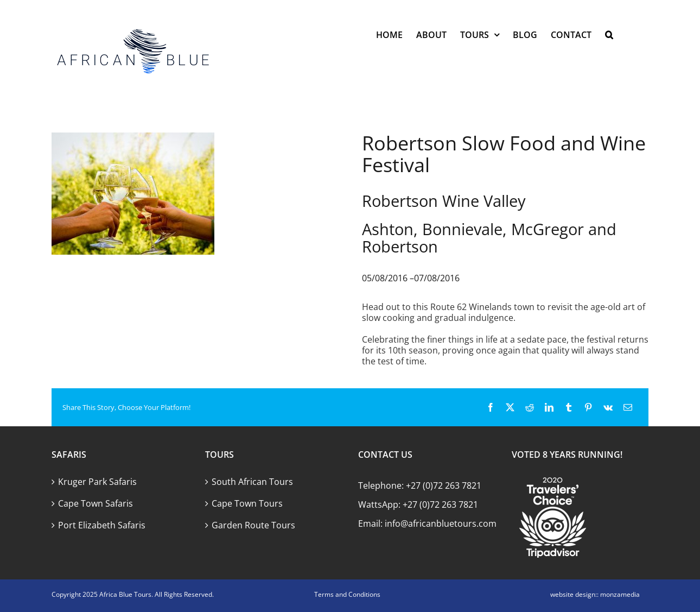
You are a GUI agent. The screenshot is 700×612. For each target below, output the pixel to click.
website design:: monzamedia (595, 594)
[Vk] (608, 407)
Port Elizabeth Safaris (102, 525)
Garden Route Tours (253, 525)
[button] (609, 34)
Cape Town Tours (247, 503)
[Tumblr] (569, 407)
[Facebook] (491, 407)
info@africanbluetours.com (441, 523)
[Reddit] (530, 407)
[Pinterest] (588, 407)
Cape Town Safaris (96, 503)
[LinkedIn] (549, 407)
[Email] (628, 407)
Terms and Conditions (347, 594)
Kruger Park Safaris (97, 482)
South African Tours (252, 482)
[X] (510, 407)
